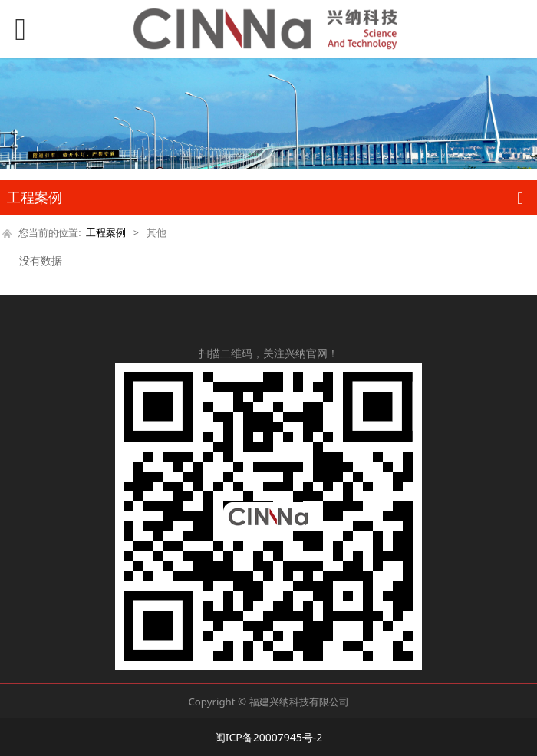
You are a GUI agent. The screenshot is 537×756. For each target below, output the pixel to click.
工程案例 (106, 233)
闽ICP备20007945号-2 (269, 737)
